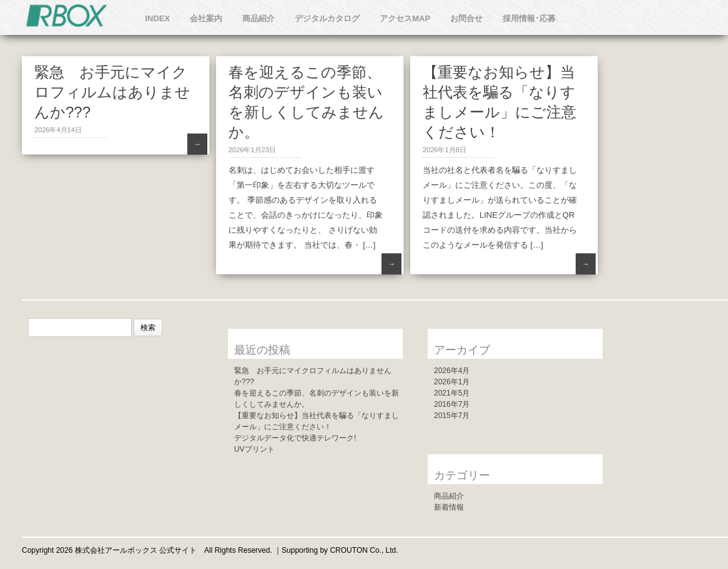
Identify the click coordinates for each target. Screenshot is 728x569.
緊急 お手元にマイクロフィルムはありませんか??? (112, 92)
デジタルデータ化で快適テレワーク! (295, 438)
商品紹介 (258, 18)
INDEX (157, 18)
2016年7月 (452, 404)
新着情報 (449, 507)
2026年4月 (452, 371)
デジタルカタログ (327, 18)
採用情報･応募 (529, 18)
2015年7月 (452, 416)
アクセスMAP (405, 18)
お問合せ (466, 18)
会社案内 (206, 18)
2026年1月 (452, 382)
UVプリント (254, 449)
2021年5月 (452, 393)
